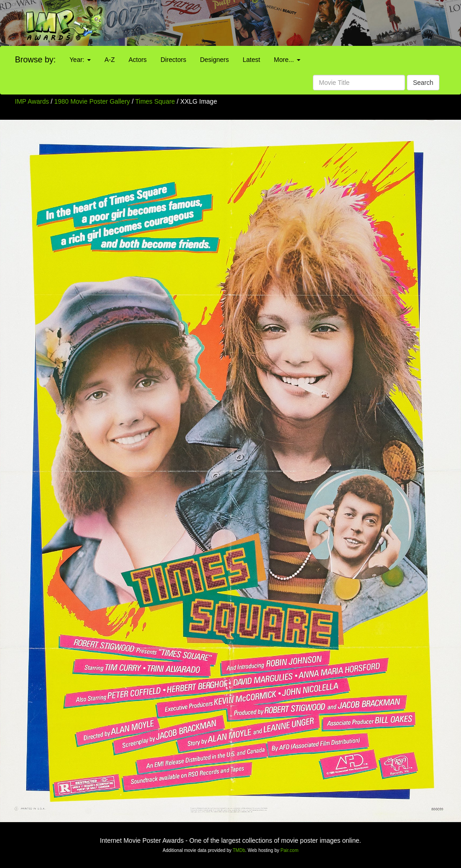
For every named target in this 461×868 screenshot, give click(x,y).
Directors (173, 60)
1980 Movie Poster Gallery (92, 101)
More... (287, 60)
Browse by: (36, 60)
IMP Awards (32, 101)
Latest (251, 60)
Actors (138, 60)
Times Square (156, 101)
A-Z (110, 60)
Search (423, 83)
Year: (80, 60)
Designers (214, 60)
